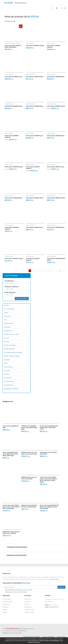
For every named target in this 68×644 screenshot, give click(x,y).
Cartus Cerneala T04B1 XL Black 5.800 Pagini (13, 46)
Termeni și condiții (61, 637)
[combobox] (17, 283)
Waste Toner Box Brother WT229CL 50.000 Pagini (29, 506)
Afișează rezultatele (22, 299)
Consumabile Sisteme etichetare (13, 352)
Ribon (6, 363)
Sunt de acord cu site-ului (15, 592)
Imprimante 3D (8, 331)
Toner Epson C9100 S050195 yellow (56, 259)
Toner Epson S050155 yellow (14, 167)
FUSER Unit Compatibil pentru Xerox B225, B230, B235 (29, 428)
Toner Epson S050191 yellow (14, 258)
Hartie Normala (8, 367)
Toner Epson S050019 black (34, 77)
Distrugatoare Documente (11, 389)
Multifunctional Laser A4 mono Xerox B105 (29, 478)
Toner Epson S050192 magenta (33, 259)
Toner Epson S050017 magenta (54, 46)
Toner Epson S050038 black (56, 77)
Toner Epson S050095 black (34, 106)
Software (7, 305)
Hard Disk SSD (8, 385)
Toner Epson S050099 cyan (34, 136)
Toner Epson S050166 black (13, 198)
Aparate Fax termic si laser (12, 334)
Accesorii (7, 374)
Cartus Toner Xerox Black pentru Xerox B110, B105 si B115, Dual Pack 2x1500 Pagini (48, 480)
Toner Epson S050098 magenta (12, 136)
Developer (7, 360)
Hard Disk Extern (9, 381)
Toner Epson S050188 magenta (12, 228)
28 (60, 271)
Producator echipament (12, 287)
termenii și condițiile (18, 592)
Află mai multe (54, 579)
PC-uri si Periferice (9, 309)
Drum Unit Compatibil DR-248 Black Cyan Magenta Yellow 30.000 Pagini (49, 507)
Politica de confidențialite (48, 637)
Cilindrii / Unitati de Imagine (12, 356)
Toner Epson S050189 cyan (34, 227)
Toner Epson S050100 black (56, 136)
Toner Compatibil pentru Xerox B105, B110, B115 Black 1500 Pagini (10, 454)
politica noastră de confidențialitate (49, 641)
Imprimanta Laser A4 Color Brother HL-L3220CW (11, 532)
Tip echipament (9, 281)
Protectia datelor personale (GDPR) (31, 637)
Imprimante (7, 327)
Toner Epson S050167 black (34, 198)
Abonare (61, 587)
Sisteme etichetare (9, 349)
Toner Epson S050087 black (13, 106)
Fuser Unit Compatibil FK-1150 (11, 427)
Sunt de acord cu (17, 590)
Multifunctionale (9, 323)
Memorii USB (8, 378)
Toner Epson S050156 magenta (33, 168)
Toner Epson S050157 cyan (55, 167)
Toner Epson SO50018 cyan (13, 77)
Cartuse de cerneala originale (13, 43)
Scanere (7, 338)
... (56, 271)
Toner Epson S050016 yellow (35, 45)
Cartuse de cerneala (10, 345)
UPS (6, 320)
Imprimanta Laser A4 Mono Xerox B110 (48, 453)
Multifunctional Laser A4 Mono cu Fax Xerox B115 (29, 453)
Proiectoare (7, 316)
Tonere (6, 313)
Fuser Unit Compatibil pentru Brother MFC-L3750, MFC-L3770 (49, 428)
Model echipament (10, 292)
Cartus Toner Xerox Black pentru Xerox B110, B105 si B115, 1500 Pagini (11, 507)
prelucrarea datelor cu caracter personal (23, 590)
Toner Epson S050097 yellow (56, 106)
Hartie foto (7, 371)
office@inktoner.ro (54, 607)
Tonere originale (30, 43)
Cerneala (7, 342)
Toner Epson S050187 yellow (56, 198)
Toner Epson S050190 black (56, 227)
